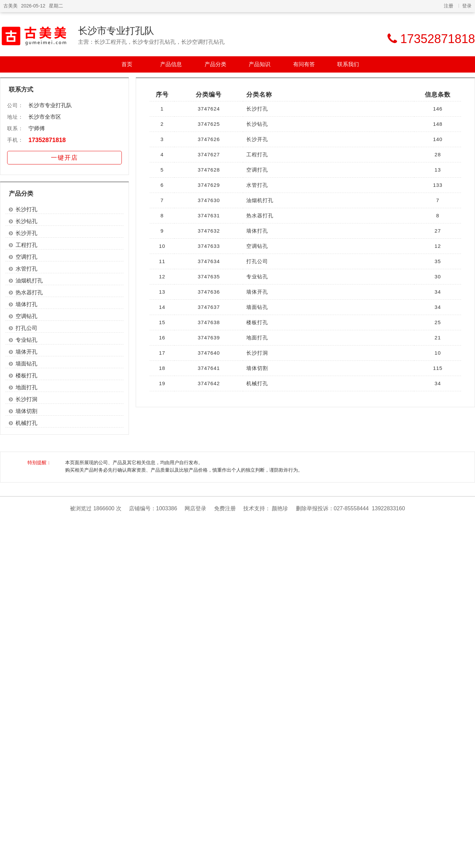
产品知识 (260, 64)
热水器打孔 (29, 292)
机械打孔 (26, 423)
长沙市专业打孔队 (116, 31)
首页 (127, 64)
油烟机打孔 (29, 281)
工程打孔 (26, 245)
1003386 (167, 508)
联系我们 (348, 64)
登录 (467, 6)
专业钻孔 (26, 340)
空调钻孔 (26, 316)
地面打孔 (26, 387)
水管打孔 (26, 269)
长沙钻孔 (26, 221)
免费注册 (225, 508)
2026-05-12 (33, 6)
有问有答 (304, 64)
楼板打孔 (26, 376)
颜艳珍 (280, 508)
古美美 (11, 6)
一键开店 (64, 158)
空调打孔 (26, 257)
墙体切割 (26, 411)
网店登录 (195, 508)
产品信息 (171, 64)
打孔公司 (26, 328)
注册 (449, 6)
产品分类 (215, 64)
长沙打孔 (26, 209)
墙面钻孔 (26, 364)
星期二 (56, 6)
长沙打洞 (26, 399)
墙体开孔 (26, 352)
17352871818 (47, 140)
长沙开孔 (26, 233)
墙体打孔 (26, 304)
